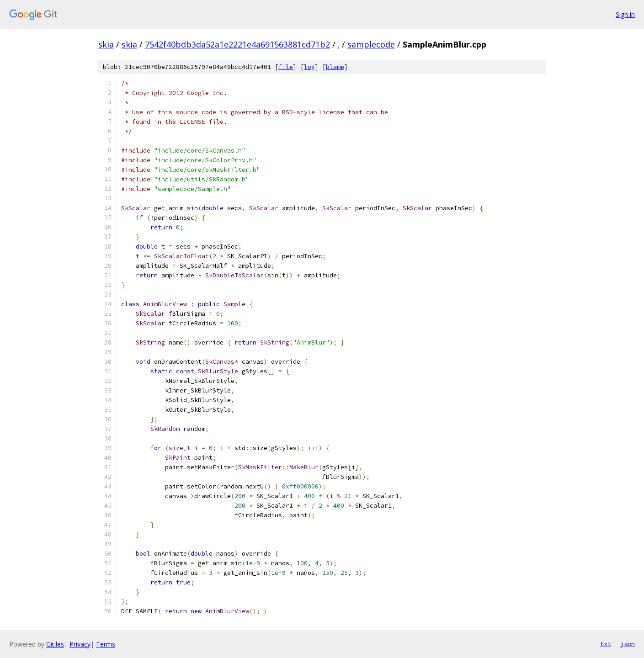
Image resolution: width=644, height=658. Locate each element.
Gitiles (55, 644)
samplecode (371, 44)
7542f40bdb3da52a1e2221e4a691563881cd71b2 (237, 44)
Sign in (625, 14)
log (309, 67)
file (286, 67)
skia (106, 44)
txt (606, 644)
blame (335, 67)
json (628, 644)
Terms (106, 644)
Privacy (80, 644)
